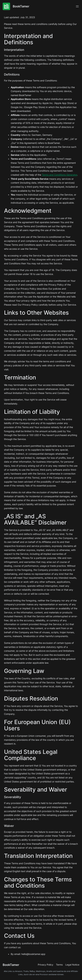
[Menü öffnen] (77, 6)
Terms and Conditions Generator (59, 175)
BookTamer (21, 6)
